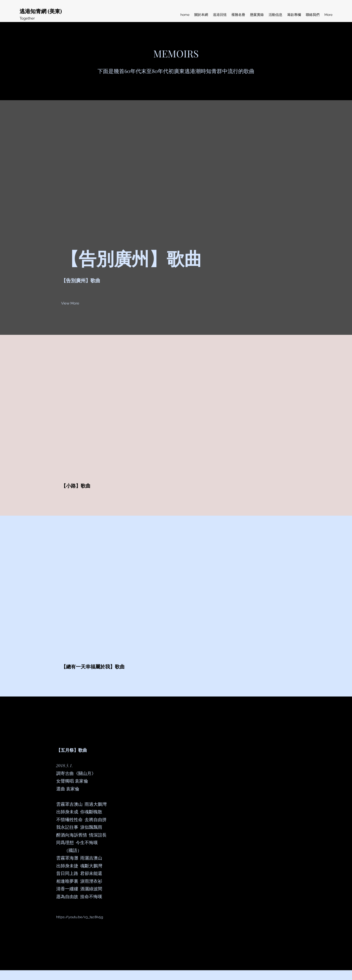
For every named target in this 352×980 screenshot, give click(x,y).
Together (27, 18)
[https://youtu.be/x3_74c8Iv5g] (80, 917)
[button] (70, 303)
